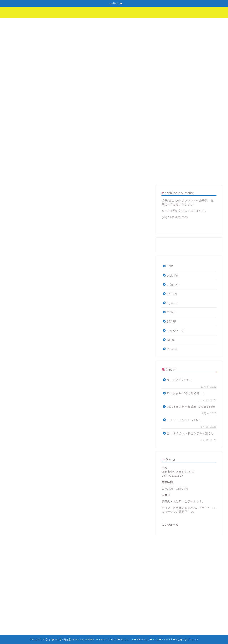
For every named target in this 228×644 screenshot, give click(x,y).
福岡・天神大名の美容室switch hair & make (114, 9)
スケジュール (168, 25)
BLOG (189, 23)
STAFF (147, 23)
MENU (124, 23)
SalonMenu (132, 189)
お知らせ (56, 23)
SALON (77, 23)
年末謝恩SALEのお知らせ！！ (186, 393)
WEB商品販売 (96, 189)
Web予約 (36, 23)
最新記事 (23, 189)
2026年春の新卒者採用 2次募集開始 (191, 407)
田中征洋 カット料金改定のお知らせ (190, 433)
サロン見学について (180, 380)
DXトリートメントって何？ (184, 420)
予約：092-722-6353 (175, 217)
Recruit (212, 23)
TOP (14, 23)
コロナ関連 (60, 189)
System (101, 23)
